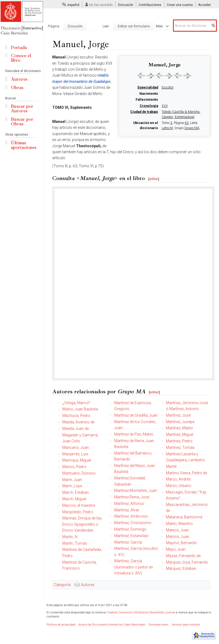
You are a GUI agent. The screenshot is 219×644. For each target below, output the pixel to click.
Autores (88, 585)
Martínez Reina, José (132, 497)
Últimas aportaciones (24, 145)
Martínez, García (128, 542)
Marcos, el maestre (79, 505)
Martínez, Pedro (179, 441)
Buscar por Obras (22, 122)
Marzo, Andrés (178, 479)
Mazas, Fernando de (183, 556)
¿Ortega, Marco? (76, 403)
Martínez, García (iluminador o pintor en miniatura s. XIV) (134, 567)
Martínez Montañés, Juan (136, 491)
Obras (17, 88)
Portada (19, 48)
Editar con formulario (134, 26)
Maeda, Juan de (76, 429)
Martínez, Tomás (180, 447)
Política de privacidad (61, 625)
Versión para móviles (186, 625)
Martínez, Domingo (130, 529)
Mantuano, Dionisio (79, 473)
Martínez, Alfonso (129, 504)
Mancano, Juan (76, 447)
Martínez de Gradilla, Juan (136, 415)
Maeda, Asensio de (78, 422)
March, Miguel (74, 499)
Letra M (167, 128)
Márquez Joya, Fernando (187, 562)
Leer (106, 26)
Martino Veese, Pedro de (187, 473)
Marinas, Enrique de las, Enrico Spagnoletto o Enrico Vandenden (82, 524)
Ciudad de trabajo (144, 112)
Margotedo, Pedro (78, 512)
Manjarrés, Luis (75, 454)
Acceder (205, 5)
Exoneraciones (158, 625)
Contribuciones (150, 5)
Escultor (168, 87)
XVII (165, 106)
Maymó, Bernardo (181, 543)
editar (154, 179)
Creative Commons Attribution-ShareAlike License (141, 612)
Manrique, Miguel (77, 460)
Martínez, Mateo (179, 428)
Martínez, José (178, 415)
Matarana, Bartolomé (184, 517)
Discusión (126, 5)
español (73, 5)
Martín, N (70, 537)
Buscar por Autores (22, 109)
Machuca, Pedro (76, 416)
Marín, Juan (72, 480)
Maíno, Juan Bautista (80, 409)
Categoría (62, 585)
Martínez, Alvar (127, 510)
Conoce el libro (21, 58)
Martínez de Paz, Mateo (134, 434)
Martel (171, 466)
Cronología (149, 106)
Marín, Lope (72, 486)
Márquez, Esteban (181, 568)
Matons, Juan (178, 537)
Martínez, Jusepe (180, 422)
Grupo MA (192, 128)
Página (54, 26)
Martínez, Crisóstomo (133, 523)
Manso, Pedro (74, 467)
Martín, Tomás (75, 543)
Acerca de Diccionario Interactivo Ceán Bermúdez (112, 625)
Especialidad (148, 87)
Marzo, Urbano (179, 486)
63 (187, 123)
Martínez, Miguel (180, 434)
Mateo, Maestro (179, 524)
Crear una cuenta (180, 5)
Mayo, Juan (176, 549)
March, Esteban (76, 492)
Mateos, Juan (177, 530)
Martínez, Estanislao (131, 536)
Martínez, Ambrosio (131, 516)
